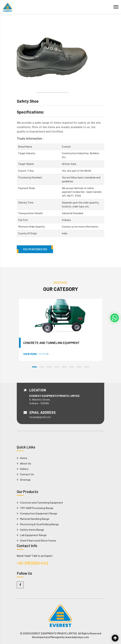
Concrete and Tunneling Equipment (51, 343)
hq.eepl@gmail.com (40, 417)
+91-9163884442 (33, 563)
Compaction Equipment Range (37, 513)
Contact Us (25, 474)
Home (22, 458)
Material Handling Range (33, 519)
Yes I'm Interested (35, 249)
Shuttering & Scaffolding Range (38, 524)
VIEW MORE (36, 354)
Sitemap (24, 480)
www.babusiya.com (77, 637)
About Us (24, 463)
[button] (34, 367)
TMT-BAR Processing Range (35, 508)
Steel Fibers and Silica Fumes (36, 540)
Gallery (23, 469)
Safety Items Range (30, 530)
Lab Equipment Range (32, 535)
